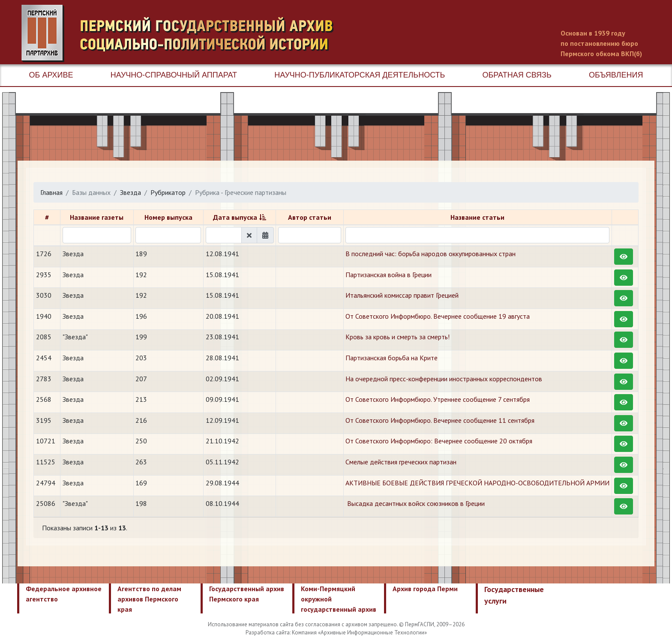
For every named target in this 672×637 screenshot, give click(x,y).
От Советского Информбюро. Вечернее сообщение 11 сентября (440, 420)
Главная (51, 192)
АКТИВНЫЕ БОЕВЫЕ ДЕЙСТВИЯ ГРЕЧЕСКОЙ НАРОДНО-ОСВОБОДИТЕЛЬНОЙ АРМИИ (477, 483)
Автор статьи (310, 217)
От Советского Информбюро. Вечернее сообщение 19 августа (438, 316)
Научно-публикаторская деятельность (360, 75)
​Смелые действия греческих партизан (401, 462)
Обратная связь (517, 75)
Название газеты (97, 217)
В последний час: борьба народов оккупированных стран (430, 254)
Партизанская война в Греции (388, 275)
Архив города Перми (425, 589)
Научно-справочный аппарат (174, 75)
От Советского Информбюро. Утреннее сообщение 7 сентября (438, 399)
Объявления (616, 75)
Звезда (130, 192)
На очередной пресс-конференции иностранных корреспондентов (444, 379)
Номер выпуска (168, 217)
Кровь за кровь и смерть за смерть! (397, 337)
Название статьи (477, 217)
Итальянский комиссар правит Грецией (402, 295)
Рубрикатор (168, 192)
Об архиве (51, 75)
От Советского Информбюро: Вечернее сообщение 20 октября (439, 441)
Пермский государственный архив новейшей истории (182, 33)
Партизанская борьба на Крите (391, 358)
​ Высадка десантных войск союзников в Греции (415, 503)
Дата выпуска (235, 217)
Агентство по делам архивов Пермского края (149, 599)
